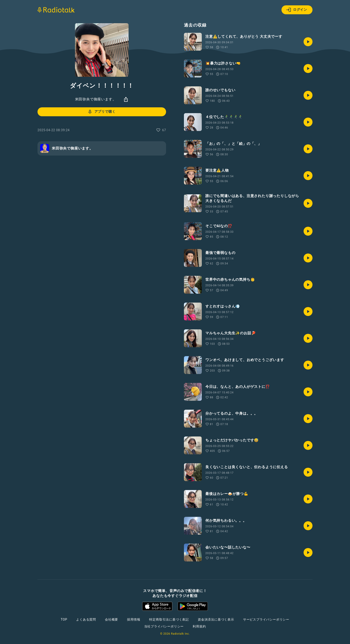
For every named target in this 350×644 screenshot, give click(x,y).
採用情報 (134, 619)
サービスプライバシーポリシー (266, 619)
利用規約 (199, 626)
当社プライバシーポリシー (164, 626)
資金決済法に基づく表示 (216, 619)
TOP (64, 619)
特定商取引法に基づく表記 (169, 619)
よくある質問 (86, 619)
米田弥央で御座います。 (96, 99)
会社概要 (111, 619)
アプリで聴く (101, 112)
